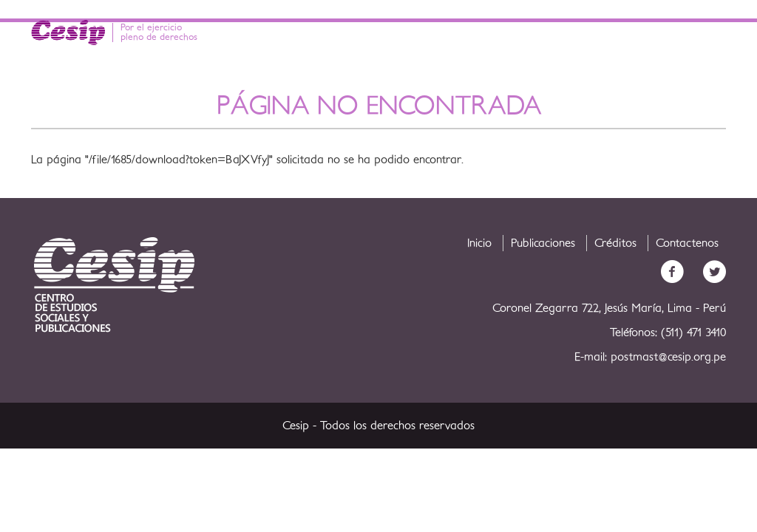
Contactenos (687, 243)
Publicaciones (543, 243)
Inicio (479, 243)
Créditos (615, 243)
